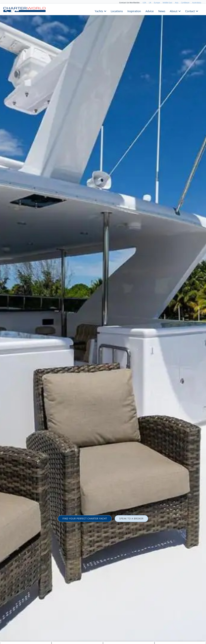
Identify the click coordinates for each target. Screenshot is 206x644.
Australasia (197, 3)
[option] (103, 322)
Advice (150, 11)
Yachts (99, 11)
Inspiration (134, 11)
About (174, 11)
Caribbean (185, 3)
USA (144, 3)
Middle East (167, 3)
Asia (177, 3)
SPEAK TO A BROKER (131, 519)
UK (150, 3)
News (162, 11)
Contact (190, 11)
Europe (157, 3)
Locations (117, 11)
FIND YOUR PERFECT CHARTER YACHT (85, 519)
